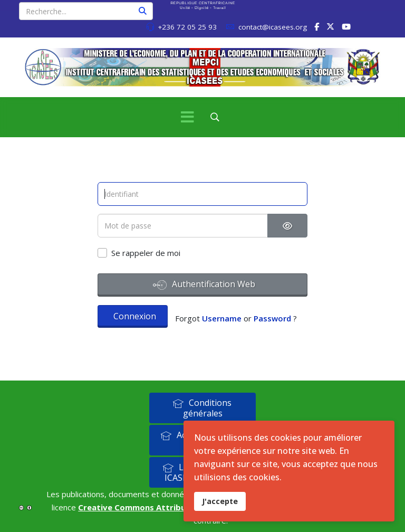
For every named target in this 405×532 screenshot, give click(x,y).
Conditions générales (202, 408)
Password (272, 318)
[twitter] (330, 26)
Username (222, 318)
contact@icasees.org (273, 27)
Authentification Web (204, 285)
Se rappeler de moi (146, 253)
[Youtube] (346, 26)
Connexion (135, 316)
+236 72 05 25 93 (187, 27)
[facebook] (317, 26)
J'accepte (220, 501)
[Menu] (187, 117)
